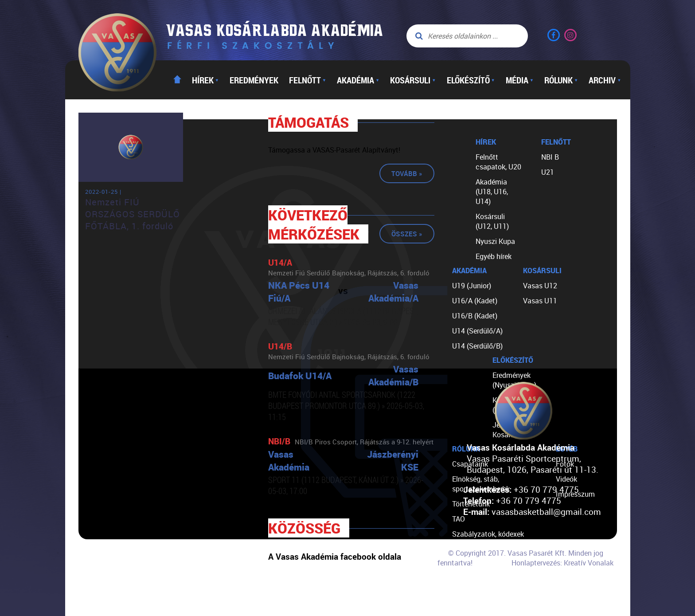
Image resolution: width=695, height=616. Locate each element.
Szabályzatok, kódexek (488, 534)
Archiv (605, 80)
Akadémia (358, 80)
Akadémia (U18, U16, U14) (492, 192)
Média (520, 80)
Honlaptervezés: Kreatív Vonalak (562, 563)
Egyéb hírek (494, 256)
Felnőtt (308, 80)
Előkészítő (471, 80)
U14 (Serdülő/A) (477, 331)
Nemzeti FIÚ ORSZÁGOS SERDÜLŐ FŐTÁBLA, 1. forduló (133, 214)
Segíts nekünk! (475, 579)
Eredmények (254, 80)
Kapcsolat (468, 594)
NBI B (550, 157)
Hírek (205, 80)
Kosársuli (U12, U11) (492, 221)
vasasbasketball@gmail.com (546, 512)
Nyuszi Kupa (495, 241)
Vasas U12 (540, 286)
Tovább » (407, 173)
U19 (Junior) (472, 286)
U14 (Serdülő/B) (477, 346)
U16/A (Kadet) (475, 301)
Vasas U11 (540, 301)
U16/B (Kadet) (475, 316)
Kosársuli (413, 80)
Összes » (407, 234)
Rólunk (561, 80)
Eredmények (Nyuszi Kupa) (514, 380)
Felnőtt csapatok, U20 (498, 162)
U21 (548, 172)
